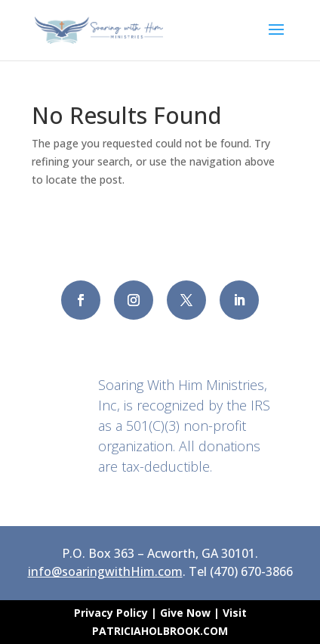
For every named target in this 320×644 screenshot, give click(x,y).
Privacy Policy (112, 613)
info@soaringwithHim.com (105, 571)
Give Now (185, 613)
